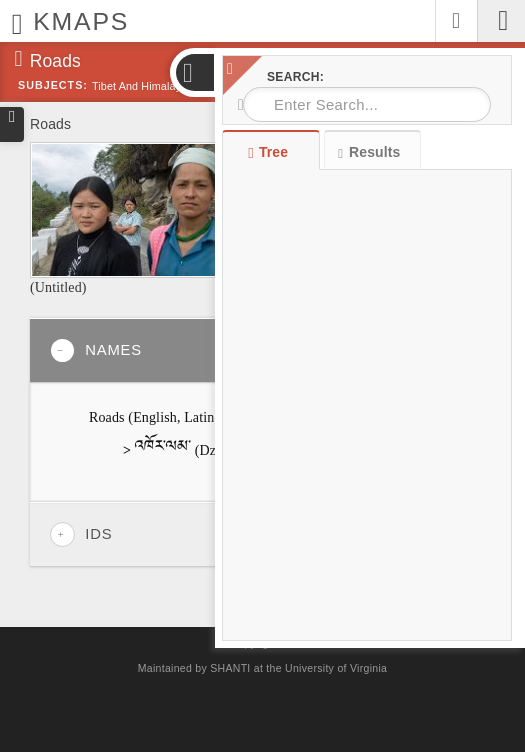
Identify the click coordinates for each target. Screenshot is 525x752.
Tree (270, 152)
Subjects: (53, 85)
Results (369, 152)
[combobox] (367, 104)
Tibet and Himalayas (142, 86)
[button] (194, 72)
